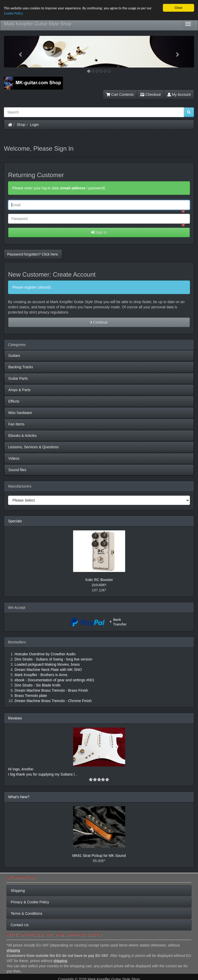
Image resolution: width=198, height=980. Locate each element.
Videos (14, 458)
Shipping (18, 891)
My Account (179, 94)
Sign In (99, 232)
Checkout (151, 94)
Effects (14, 401)
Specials (15, 521)
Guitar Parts (18, 378)
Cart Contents (120, 94)
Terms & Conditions (26, 914)
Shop (21, 124)
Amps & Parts (20, 390)
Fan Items (16, 424)
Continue (99, 322)
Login (34, 124)
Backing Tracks (21, 367)
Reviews (15, 718)
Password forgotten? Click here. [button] (33, 254)
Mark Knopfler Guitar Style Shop (38, 24)
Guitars (14, 355)
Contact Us (20, 925)
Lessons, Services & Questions (34, 447)
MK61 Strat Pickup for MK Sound (99, 855)
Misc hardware (20, 412)
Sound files (17, 470)
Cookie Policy (13, 13)
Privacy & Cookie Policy (30, 902)
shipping (13, 950)
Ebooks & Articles (23, 435)
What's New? (19, 797)
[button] (18, 51)
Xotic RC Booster (99, 579)
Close (178, 7)
